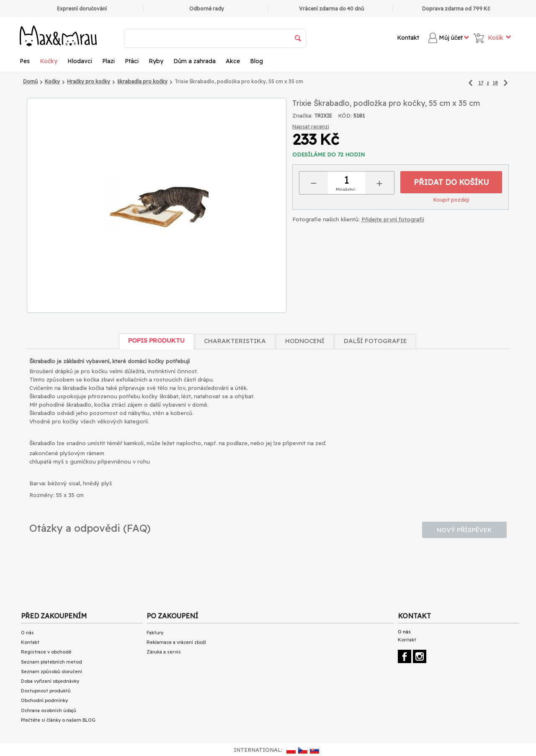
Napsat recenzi (311, 127)
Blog (256, 61)
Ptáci (132, 61)
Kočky (49, 61)
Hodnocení (305, 341)
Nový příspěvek (464, 530)
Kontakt (408, 38)
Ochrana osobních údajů (49, 710)
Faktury (155, 633)
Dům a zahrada (195, 61)
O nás (27, 633)
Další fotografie (375, 341)
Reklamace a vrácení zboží (176, 642)
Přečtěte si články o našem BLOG (58, 720)
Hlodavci (80, 61)
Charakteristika (235, 341)
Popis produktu (156, 340)
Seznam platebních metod (52, 662)
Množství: (346, 189)
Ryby (156, 61)
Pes (25, 61)
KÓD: (345, 115)
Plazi (108, 61)
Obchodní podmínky (44, 700)
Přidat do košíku (451, 182)
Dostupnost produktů (46, 691)
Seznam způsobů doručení (52, 671)
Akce (233, 61)
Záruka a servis (164, 652)
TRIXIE (323, 116)
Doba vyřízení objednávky (50, 681)
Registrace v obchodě (46, 652)
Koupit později (451, 200)
